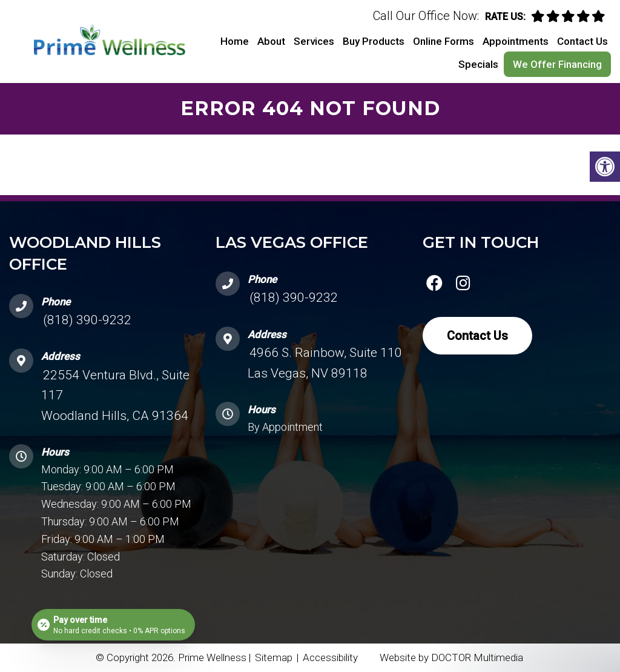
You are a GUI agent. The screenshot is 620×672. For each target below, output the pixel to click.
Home (235, 41)
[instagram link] (463, 285)
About (271, 41)
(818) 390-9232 (87, 320)
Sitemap (274, 657)
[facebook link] (435, 285)
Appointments (516, 41)
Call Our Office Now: (426, 16)
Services (314, 41)
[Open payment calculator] (113, 625)
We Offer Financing (557, 64)
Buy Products (374, 41)
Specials (478, 64)
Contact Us (582, 41)
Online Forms (444, 41)
